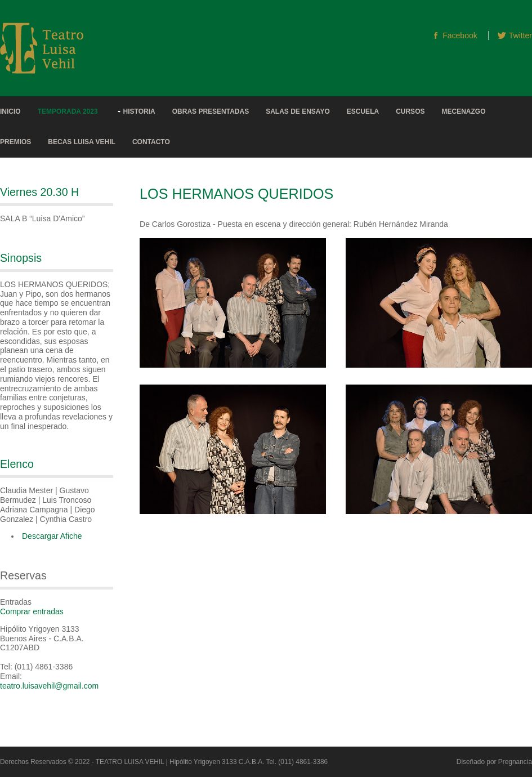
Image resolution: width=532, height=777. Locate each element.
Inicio (10, 111)
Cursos (410, 111)
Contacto (151, 142)
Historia (139, 111)
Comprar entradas (32, 611)
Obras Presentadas (211, 111)
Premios (15, 142)
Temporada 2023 (68, 111)
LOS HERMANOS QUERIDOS (236, 194)
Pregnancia (515, 762)
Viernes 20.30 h (39, 192)
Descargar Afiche (52, 536)
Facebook (460, 35)
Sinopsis (21, 258)
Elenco (17, 464)
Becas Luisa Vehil (82, 142)
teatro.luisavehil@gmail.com (49, 686)
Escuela (363, 111)
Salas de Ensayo (298, 111)
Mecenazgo (463, 111)
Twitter (520, 35)
